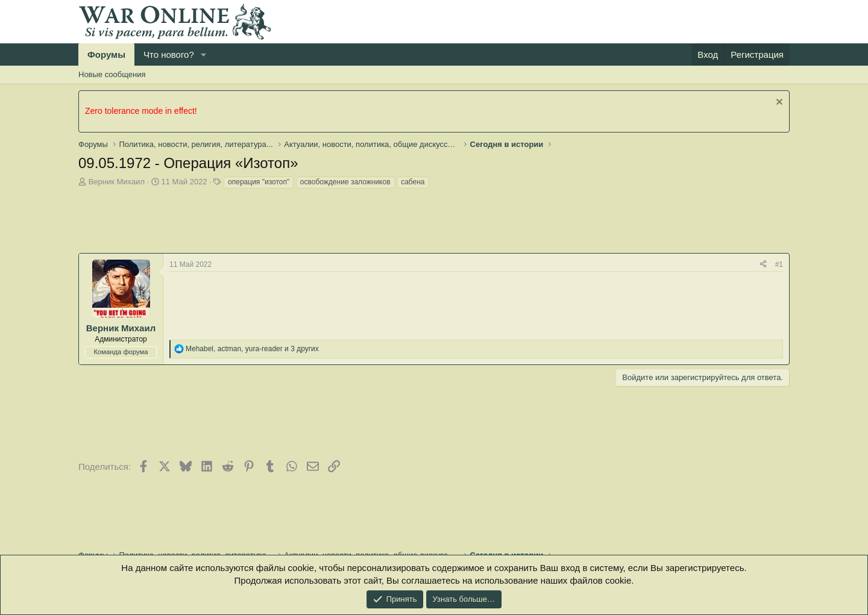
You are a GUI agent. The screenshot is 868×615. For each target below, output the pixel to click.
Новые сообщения (112, 74)
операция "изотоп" (259, 182)
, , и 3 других (252, 349)
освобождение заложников (345, 182)
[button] (204, 55)
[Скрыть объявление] (778, 103)
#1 (779, 264)
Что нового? (169, 55)
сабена (413, 182)
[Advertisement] (298, 223)
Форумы (106, 55)
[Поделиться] (763, 265)
